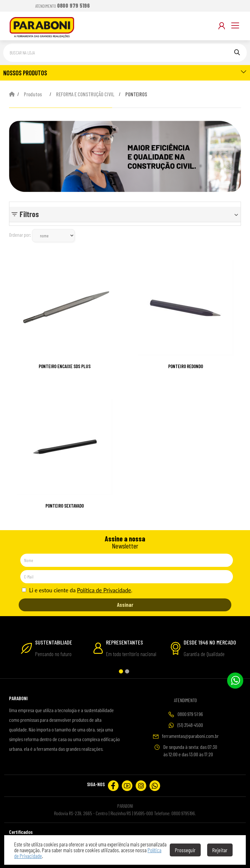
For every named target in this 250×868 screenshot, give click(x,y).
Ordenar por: (20, 235)
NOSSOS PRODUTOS (125, 72)
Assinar (125, 605)
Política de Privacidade (104, 590)
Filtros (29, 214)
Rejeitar (220, 850)
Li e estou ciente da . (77, 590)
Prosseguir (185, 850)
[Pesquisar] (237, 53)
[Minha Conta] (222, 26)
